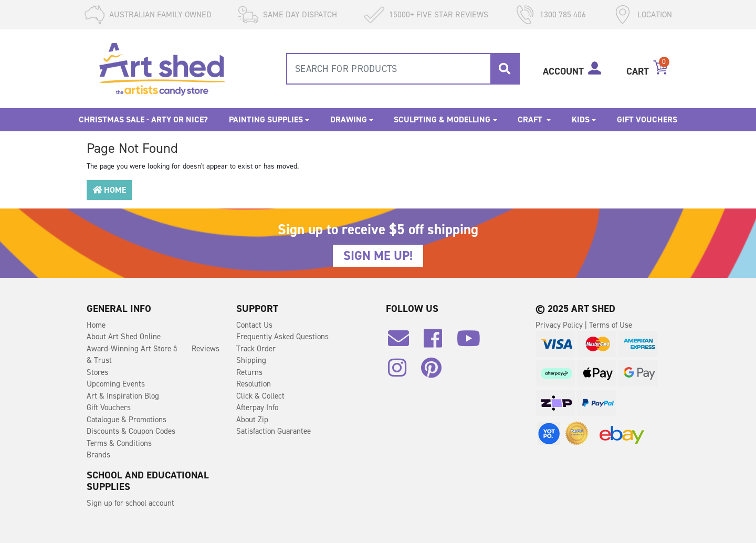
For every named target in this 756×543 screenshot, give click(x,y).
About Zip (252, 420)
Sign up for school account (130, 503)
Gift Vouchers (647, 119)
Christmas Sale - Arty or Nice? (143, 119)
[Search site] (505, 69)
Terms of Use (611, 325)
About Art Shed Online (124, 337)
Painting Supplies (266, 119)
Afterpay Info (257, 408)
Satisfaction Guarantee (274, 431)
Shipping (251, 360)
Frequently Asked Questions (282, 337)
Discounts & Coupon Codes (131, 431)
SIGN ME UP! (378, 256)
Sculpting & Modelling (442, 119)
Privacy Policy (560, 325)
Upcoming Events (116, 384)
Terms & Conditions (119, 443)
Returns (249, 372)
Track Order (256, 349)
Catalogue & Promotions (127, 420)
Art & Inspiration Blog (123, 396)
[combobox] (403, 69)
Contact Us (254, 325)
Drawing (349, 119)
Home (109, 190)
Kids (581, 119)
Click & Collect (260, 396)
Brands (98, 455)
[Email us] (404, 342)
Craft (531, 119)
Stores (97, 372)
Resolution (254, 384)
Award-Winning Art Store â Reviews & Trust (153, 355)
